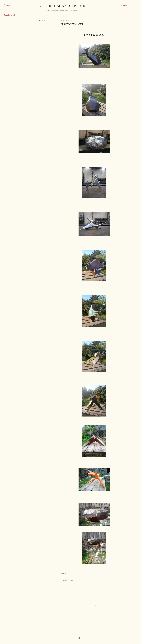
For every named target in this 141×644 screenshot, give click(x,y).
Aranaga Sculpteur (66, 6)
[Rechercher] (124, 6)
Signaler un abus (11, 15)
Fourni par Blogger (84, 638)
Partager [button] (42, 21)
